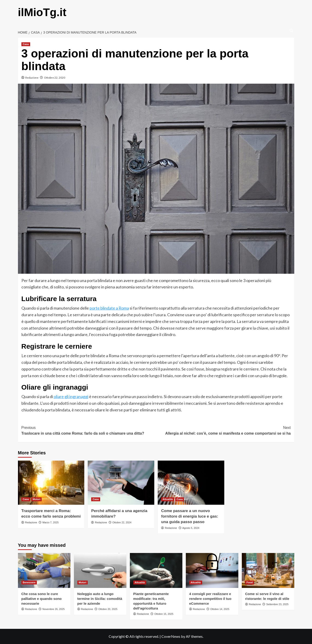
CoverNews (171, 636)
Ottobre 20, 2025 (108, 609)
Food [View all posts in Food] (250, 582)
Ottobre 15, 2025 (164, 614)
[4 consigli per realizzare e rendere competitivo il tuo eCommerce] (212, 570)
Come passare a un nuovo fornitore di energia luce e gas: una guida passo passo (190, 516)
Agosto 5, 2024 (191, 528)
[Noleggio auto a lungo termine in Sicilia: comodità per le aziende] (100, 570)
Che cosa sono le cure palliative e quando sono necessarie (42, 599)
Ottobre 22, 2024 (122, 522)
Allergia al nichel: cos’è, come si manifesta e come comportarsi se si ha (223, 430)
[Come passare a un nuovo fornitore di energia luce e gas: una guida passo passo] (191, 483)
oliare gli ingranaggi (71, 396)
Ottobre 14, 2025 (220, 609)
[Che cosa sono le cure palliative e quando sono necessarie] (44, 570)
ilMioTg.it (42, 12)
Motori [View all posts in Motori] (37, 499)
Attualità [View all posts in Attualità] (168, 499)
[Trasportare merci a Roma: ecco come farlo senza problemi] (51, 483)
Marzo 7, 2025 (50, 522)
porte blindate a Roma (109, 308)
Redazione (32, 78)
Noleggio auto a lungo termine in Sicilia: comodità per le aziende (100, 599)
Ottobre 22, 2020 (55, 78)
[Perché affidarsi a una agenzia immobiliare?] (121, 483)
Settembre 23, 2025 (277, 604)
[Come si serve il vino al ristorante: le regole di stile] (268, 570)
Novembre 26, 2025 (54, 609)
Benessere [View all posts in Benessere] (29, 582)
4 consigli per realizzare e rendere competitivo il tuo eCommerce (210, 599)
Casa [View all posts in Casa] (26, 44)
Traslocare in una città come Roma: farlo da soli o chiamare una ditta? (89, 430)
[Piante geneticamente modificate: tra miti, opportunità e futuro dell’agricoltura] (156, 570)
